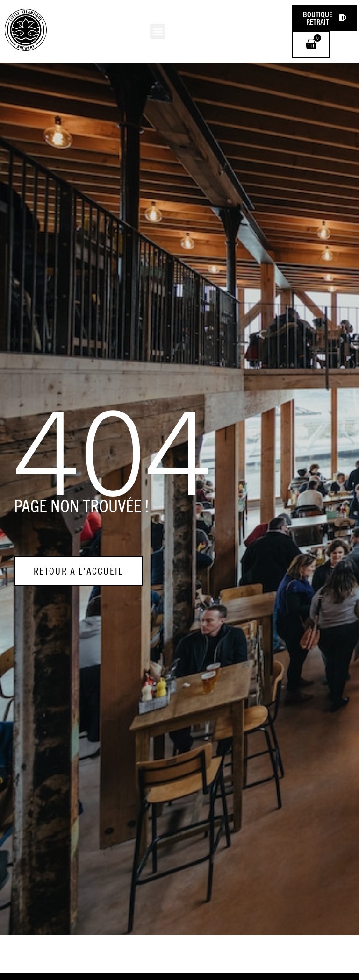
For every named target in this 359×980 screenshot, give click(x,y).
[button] (158, 32)
